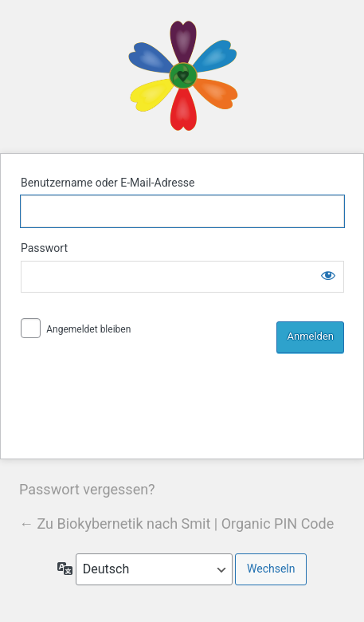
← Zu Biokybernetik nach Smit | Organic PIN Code (176, 524)
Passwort (44, 248)
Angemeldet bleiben (88, 329)
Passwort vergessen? (87, 489)
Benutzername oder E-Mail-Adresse (108, 183)
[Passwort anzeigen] (328, 275)
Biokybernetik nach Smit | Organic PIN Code (182, 76)
